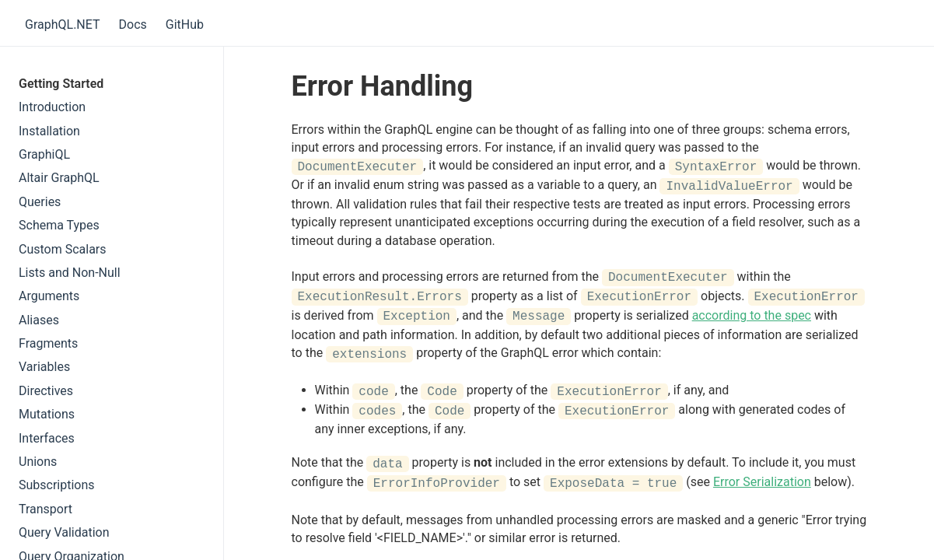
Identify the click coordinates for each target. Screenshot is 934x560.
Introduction (52, 107)
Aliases (39, 320)
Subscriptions (57, 485)
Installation (49, 131)
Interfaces (47, 438)
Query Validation (64, 532)
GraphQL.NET (63, 24)
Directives (46, 391)
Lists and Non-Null (70, 273)
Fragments (48, 343)
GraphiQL (44, 154)
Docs (133, 24)
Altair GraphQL (59, 178)
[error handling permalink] (284, 87)
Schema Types (59, 225)
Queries (40, 202)
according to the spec (752, 314)
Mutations (47, 414)
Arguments (49, 296)
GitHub (185, 24)
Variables (44, 367)
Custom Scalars (63, 249)
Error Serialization (762, 477)
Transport (45, 509)
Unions (38, 462)
